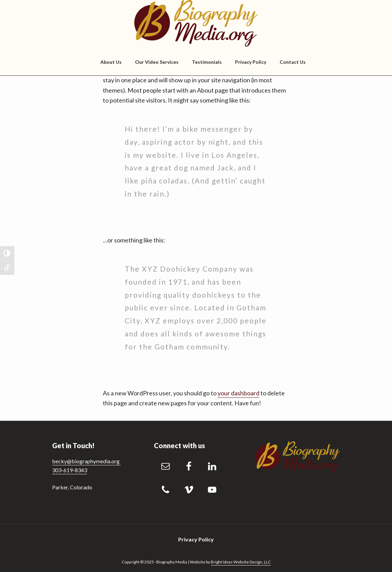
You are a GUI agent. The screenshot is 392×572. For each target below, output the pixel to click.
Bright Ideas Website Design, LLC (241, 562)
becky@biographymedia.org (86, 461)
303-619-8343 (70, 470)
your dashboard (238, 393)
